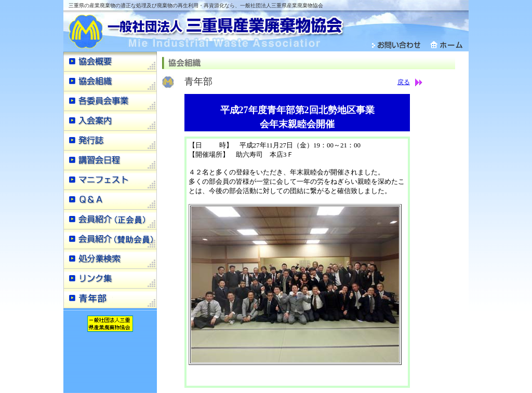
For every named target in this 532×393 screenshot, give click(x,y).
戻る (404, 82)
